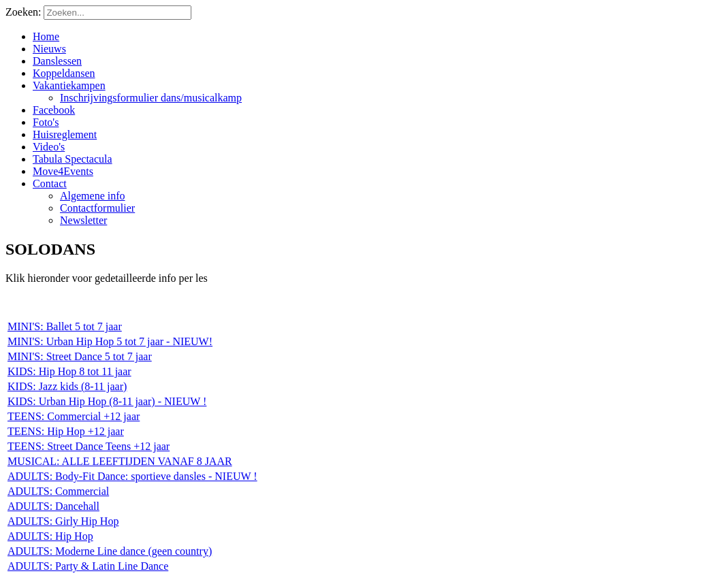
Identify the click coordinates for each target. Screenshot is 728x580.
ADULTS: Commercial (58, 491)
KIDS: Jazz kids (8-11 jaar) (67, 386)
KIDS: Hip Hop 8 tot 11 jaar (69, 371)
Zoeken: (25, 12)
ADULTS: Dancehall (53, 506)
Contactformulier (97, 208)
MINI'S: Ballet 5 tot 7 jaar (65, 326)
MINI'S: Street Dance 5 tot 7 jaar (80, 356)
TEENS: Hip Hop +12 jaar (66, 431)
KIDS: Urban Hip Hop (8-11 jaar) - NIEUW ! (107, 401)
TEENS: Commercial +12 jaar (74, 416)
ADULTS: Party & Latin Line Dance (88, 566)
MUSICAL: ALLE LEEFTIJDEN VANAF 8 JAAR (120, 461)
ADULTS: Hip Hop (50, 536)
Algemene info (93, 196)
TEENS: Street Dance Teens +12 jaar (89, 446)
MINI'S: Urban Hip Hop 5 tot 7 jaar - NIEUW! (110, 341)
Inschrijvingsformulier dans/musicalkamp (151, 98)
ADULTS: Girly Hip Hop (63, 521)
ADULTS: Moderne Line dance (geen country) (110, 551)
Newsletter (83, 220)
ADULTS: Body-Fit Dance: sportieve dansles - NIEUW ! (132, 476)
